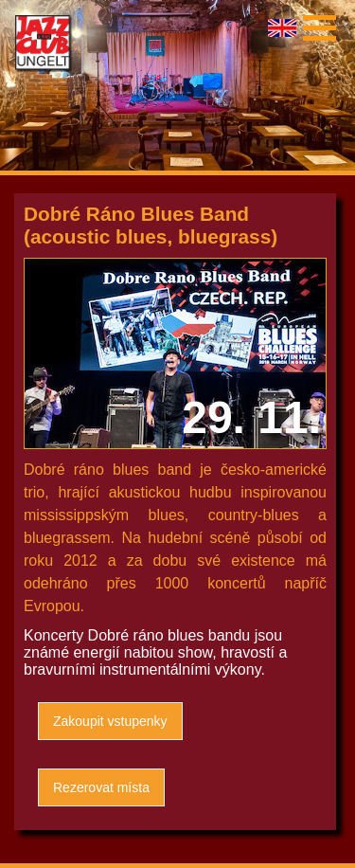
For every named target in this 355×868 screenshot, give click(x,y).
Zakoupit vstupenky (110, 721)
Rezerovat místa (101, 787)
